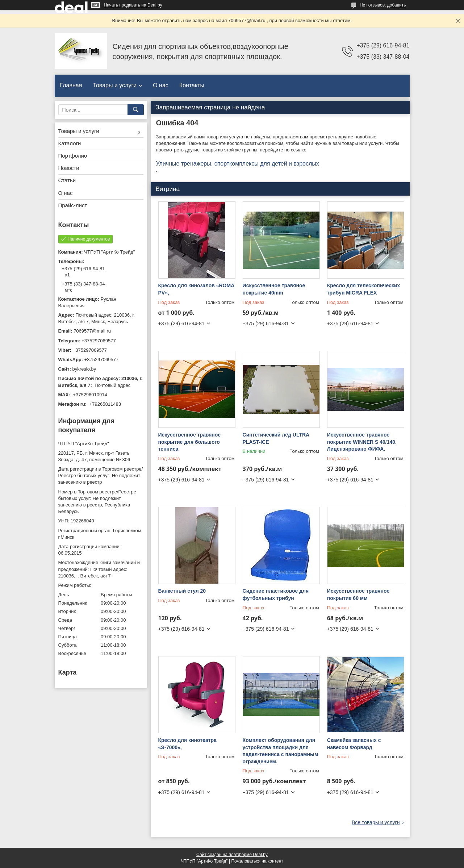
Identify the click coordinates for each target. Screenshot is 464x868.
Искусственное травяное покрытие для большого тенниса (190, 442)
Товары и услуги (115, 85)
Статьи (67, 180)
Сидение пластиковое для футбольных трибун (276, 594)
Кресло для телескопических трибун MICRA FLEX (364, 289)
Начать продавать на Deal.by (133, 5)
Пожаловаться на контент (257, 861)
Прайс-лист (73, 205)
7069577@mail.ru (92, 331)
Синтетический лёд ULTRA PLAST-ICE (276, 438)
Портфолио (73, 156)
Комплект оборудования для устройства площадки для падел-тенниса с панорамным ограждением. (281, 751)
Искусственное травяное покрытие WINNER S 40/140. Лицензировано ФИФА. (362, 442)
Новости (69, 168)
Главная (71, 85)
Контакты (192, 85)
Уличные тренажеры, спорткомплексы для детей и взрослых (238, 164)
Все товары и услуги (376, 822)
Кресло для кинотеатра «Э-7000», (187, 744)
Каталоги (70, 143)
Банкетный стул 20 (182, 591)
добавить (397, 5)
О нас (161, 85)
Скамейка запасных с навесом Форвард (354, 744)
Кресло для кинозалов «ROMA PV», (196, 289)
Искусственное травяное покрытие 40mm (274, 289)
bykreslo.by (84, 369)
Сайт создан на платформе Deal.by (232, 855)
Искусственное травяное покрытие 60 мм (358, 594)
